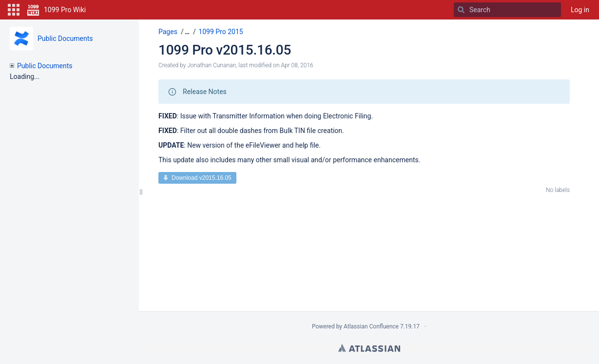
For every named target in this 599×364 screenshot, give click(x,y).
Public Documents (65, 38)
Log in (580, 10)
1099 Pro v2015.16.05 (225, 50)
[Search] (461, 10)
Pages (168, 32)
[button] (14, 10)
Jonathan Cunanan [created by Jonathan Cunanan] (212, 65)
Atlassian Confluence (371, 326)
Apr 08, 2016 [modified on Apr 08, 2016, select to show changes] (297, 65)
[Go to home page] (57, 10)
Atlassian (369, 348)
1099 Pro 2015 (221, 32)
